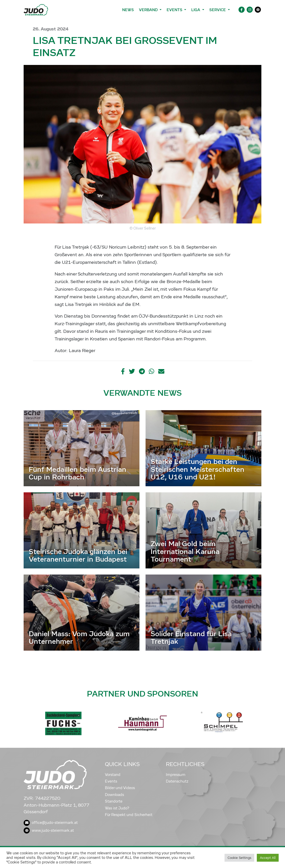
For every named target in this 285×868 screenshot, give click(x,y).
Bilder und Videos (120, 788)
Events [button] (175, 10)
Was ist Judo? (117, 808)
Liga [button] (196, 10)
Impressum (176, 775)
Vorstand (113, 775)
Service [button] (218, 10)
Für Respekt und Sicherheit (129, 815)
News (128, 10)
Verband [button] (149, 10)
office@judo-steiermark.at (51, 823)
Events (111, 781)
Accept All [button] (268, 858)
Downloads (114, 795)
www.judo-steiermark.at (49, 830)
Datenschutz (177, 781)
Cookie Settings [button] (239, 858)
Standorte (114, 801)
